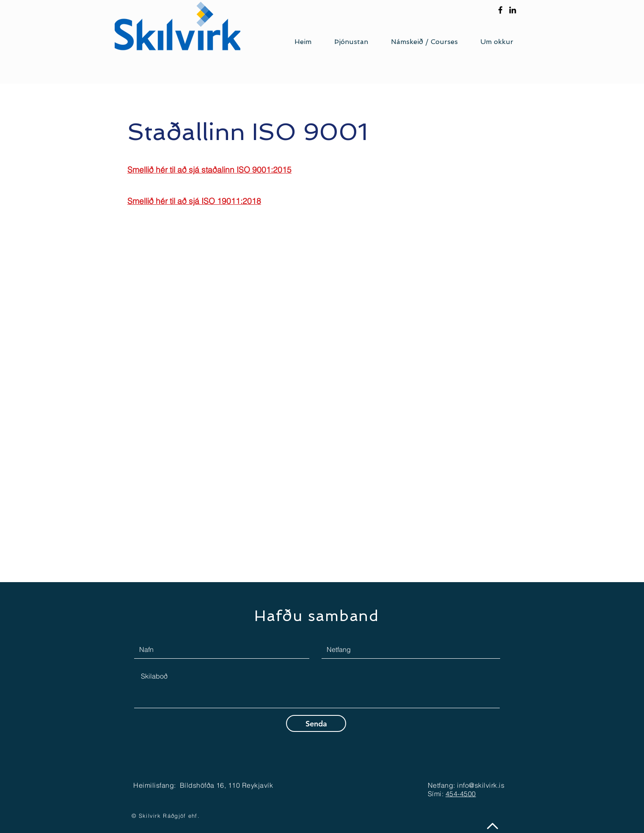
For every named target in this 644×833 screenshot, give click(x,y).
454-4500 (461, 794)
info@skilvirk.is (481, 785)
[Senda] (316, 723)
